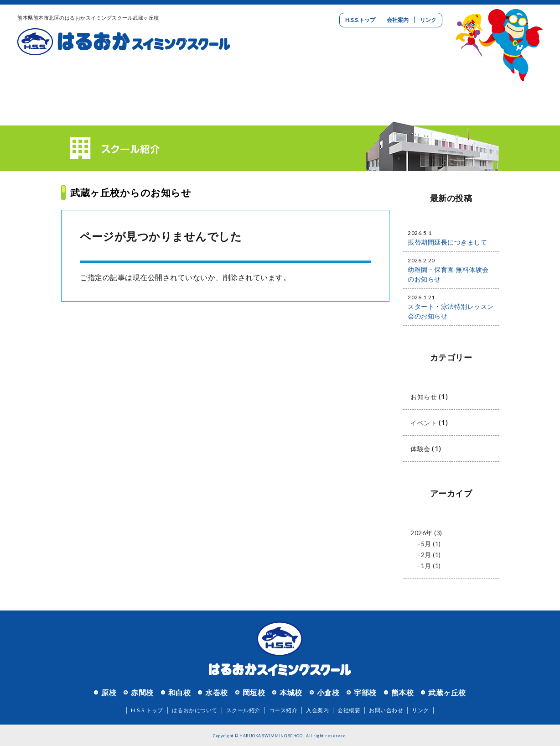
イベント (424, 423)
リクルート (411, 84)
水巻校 (217, 692)
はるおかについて (61, 84)
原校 (109, 692)
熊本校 (403, 692)
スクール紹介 (149, 84)
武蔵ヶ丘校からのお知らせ (131, 192)
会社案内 (398, 20)
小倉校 (328, 692)
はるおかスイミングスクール (124, 42)
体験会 (420, 449)
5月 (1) (431, 544)
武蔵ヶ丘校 (447, 692)
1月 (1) (431, 566)
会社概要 (349, 710)
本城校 (291, 692)
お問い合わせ (499, 84)
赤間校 (142, 692)
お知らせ (424, 397)
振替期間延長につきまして (447, 242)
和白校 (180, 692)
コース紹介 (236, 84)
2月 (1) (431, 555)
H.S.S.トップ (360, 20)
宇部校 (365, 692)
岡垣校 (254, 692)
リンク (428, 20)
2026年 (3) (426, 533)
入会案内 (324, 84)
